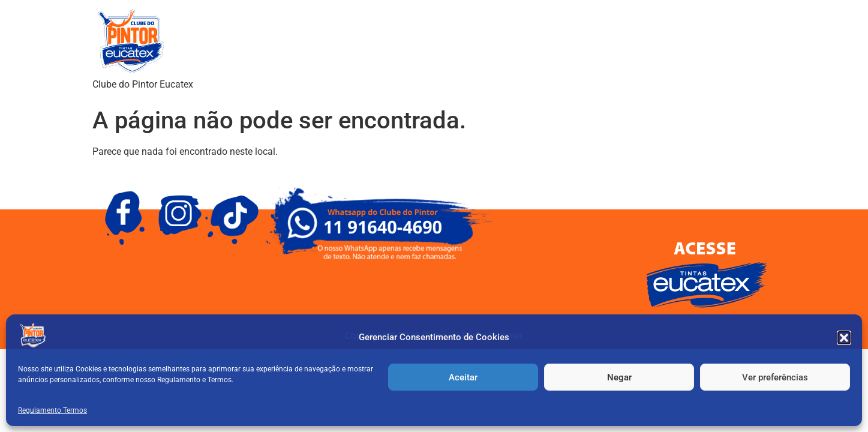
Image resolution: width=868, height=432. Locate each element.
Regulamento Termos (52, 410)
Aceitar (463, 377)
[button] (844, 338)
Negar (619, 377)
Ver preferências (775, 377)
